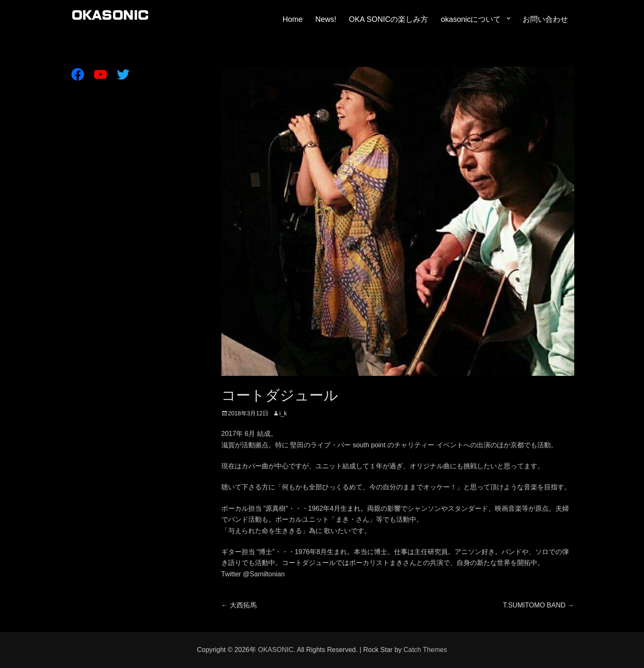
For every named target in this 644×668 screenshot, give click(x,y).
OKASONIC (276, 650)
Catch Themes (425, 650)
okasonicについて (471, 19)
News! (326, 19)
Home (292, 19)
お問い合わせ (545, 19)
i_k (283, 413)
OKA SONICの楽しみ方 (388, 19)
